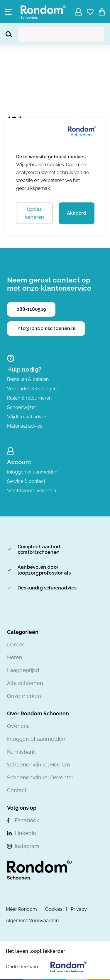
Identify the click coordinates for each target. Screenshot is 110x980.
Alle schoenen (25, 683)
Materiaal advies (25, 426)
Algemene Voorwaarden (32, 921)
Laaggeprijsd (23, 670)
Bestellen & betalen (28, 379)
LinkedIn (25, 833)
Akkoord (77, 213)
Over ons (18, 726)
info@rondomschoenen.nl (46, 328)
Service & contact (26, 481)
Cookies (54, 909)
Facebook (27, 820)
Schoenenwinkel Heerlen (39, 765)
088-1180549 (31, 309)
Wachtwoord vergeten (32, 491)
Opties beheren (34, 213)
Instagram (27, 846)
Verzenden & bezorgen (32, 389)
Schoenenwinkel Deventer (40, 777)
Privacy (79, 909)
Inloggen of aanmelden (32, 472)
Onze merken (24, 696)
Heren (15, 657)
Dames (16, 645)
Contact (17, 790)
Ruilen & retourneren (29, 398)
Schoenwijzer (22, 407)
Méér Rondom (21, 909)
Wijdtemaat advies (27, 417)
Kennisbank (22, 752)
